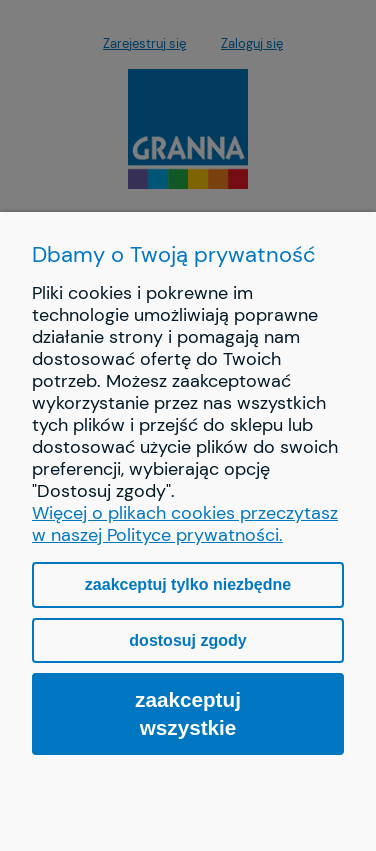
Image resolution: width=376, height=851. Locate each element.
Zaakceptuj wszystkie (188, 713)
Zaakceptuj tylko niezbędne (188, 584)
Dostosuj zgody (187, 640)
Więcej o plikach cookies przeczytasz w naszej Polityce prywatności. (185, 524)
